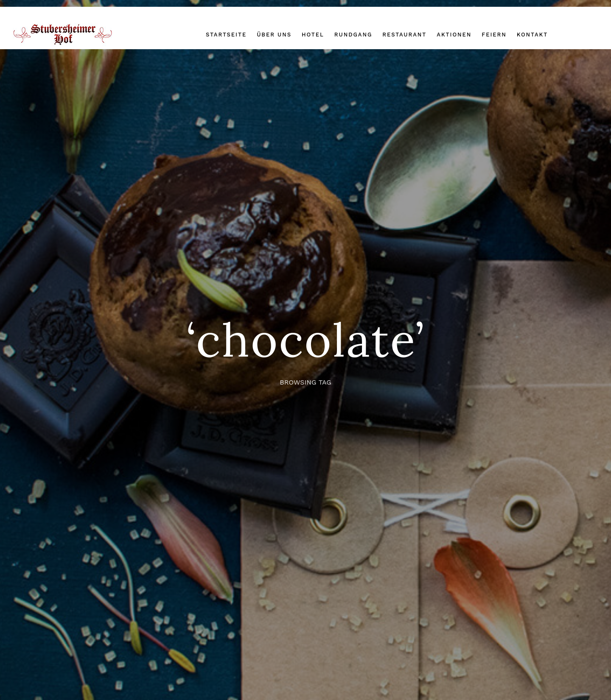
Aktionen (454, 35)
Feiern (494, 35)
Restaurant (404, 35)
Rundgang (353, 35)
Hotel (313, 35)
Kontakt (532, 35)
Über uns (274, 35)
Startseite (226, 35)
